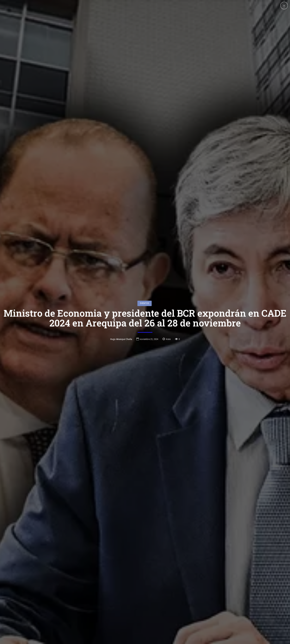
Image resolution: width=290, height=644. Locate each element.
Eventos (145, 287)
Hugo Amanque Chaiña (121, 323)
